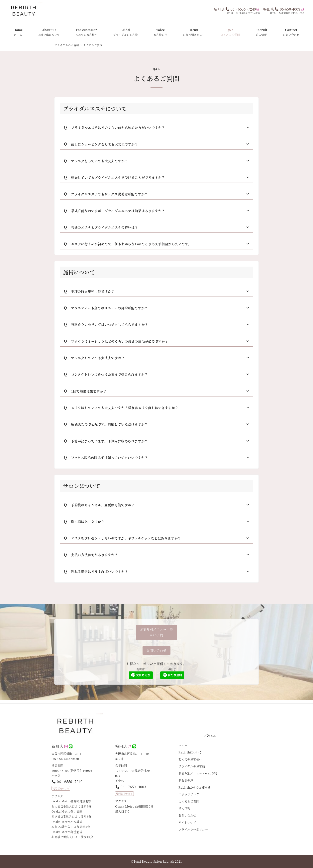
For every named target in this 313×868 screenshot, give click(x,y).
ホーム (183, 745)
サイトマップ (187, 823)
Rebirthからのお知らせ (195, 787)
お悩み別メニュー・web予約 (198, 773)
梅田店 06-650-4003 (282, 9)
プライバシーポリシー (193, 829)
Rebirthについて (190, 752)
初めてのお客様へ (190, 759)
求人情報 (184, 808)
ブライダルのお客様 (192, 766)
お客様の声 (186, 780)
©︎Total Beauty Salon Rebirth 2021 (156, 861)
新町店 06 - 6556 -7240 (235, 9)
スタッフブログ (189, 794)
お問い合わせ (187, 815)
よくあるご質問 (189, 801)
